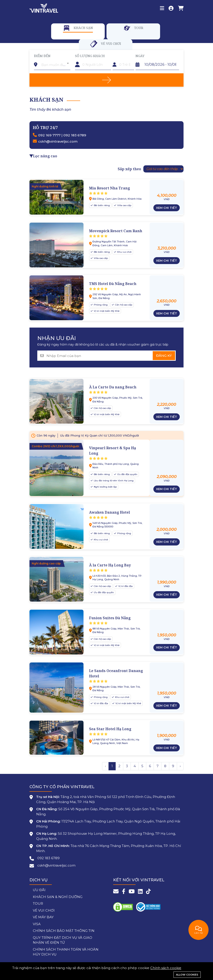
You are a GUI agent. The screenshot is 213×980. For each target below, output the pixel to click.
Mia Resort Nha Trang (110, 188)
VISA (37, 924)
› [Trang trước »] (180, 766)
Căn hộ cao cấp (123, 305)
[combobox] (55, 63)
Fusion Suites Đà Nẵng (110, 618)
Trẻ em (119, 56)
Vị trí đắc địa (125, 586)
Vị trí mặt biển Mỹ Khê (106, 311)
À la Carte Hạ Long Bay (110, 565)
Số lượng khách (90, 56)
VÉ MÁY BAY (43, 917)
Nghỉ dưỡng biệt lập (105, 487)
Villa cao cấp (124, 205)
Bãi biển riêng (101, 205)
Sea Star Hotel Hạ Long (110, 729)
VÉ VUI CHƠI (44, 910)
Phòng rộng (100, 305)
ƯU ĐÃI (39, 890)
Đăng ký (164, 356)
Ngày (140, 56)
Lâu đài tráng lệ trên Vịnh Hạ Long (113, 481)
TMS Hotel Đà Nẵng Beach (113, 284)
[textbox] (55, 65)
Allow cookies (187, 975)
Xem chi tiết (167, 208)
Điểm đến (42, 56)
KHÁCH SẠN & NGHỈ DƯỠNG (58, 897)
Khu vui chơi (124, 252)
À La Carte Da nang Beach (113, 387)
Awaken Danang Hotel (110, 512)
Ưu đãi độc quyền (127, 474)
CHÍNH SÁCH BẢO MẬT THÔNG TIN (64, 931)
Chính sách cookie (166, 968)
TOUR (38, 903)
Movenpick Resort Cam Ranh (116, 231)
